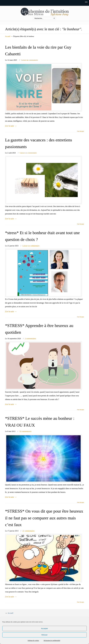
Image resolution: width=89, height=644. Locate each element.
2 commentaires (30, 338)
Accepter (44, 628)
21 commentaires (29, 531)
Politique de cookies (33, 641)
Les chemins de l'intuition (44, 11)
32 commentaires (25, 431)
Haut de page (80, 131)
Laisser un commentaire (29, 60)
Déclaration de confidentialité (52, 641)
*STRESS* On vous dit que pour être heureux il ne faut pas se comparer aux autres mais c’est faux (44, 518)
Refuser (45, 635)
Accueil (8, 36)
